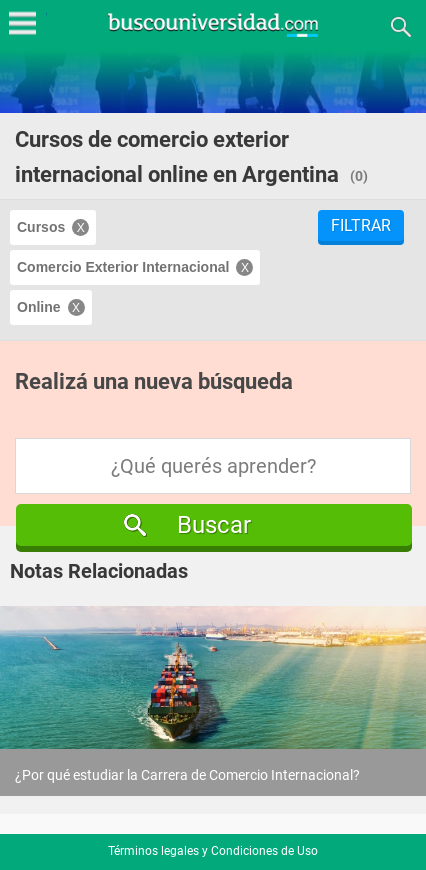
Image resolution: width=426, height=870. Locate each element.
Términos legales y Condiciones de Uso (213, 851)
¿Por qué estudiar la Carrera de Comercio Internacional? (187, 775)
